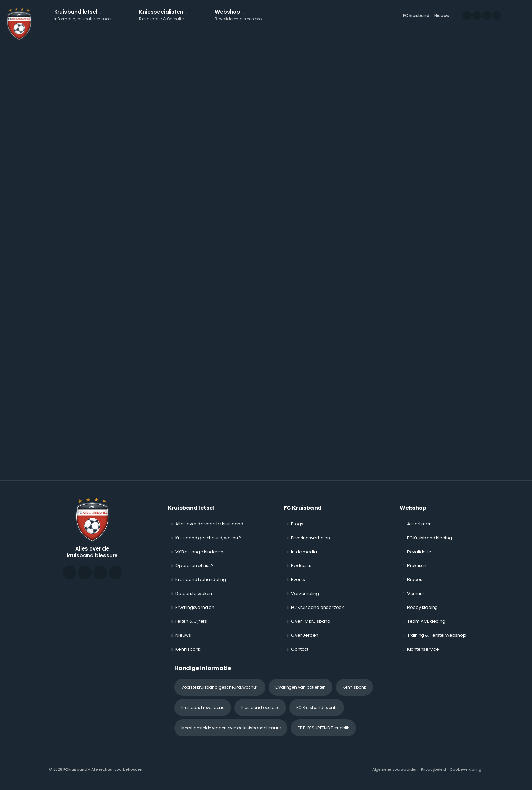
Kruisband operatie (260, 713)
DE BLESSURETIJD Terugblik (323, 733)
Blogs (297, 529)
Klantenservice (423, 654)
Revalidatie (419, 557)
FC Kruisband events (317, 713)
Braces (415, 585)
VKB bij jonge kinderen (199, 557)
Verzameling (305, 599)
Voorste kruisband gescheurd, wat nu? (220, 692)
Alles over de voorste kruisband (209, 529)
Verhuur (416, 599)
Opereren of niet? (195, 571)
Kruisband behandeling (201, 585)
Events (298, 585)
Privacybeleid (434, 775)
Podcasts (301, 571)
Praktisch (417, 571)
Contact (300, 654)
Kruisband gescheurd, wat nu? (208, 543)
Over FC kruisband (311, 627)
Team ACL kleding (426, 627)
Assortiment (420, 529)
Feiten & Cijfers (191, 627)
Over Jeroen (305, 641)
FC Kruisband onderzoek (318, 613)
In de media (304, 557)
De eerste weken (194, 599)
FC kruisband (416, 19)
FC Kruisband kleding (430, 543)
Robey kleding (422, 613)
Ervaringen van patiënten (301, 692)
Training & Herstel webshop (437, 641)
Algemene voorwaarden (395, 775)
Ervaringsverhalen (195, 613)
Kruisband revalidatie (203, 713)
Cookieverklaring (465, 775)
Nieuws (442, 19)
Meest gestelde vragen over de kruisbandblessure (231, 733)
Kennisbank (188, 654)
